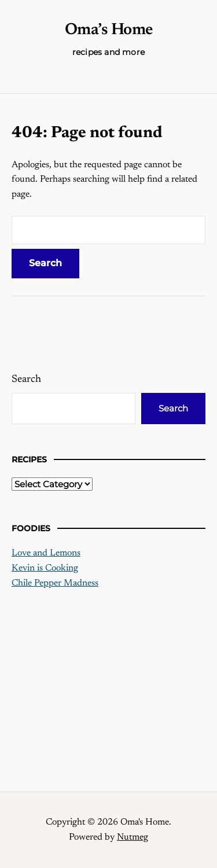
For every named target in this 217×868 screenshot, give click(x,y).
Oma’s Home (109, 30)
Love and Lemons (46, 553)
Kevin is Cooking (45, 568)
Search (26, 380)
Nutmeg (133, 837)
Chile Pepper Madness (55, 583)
